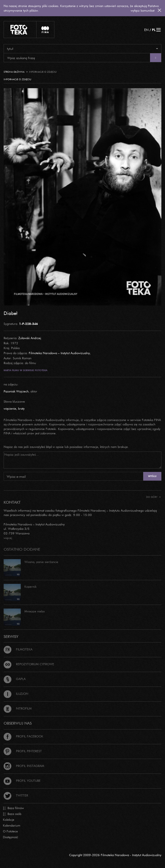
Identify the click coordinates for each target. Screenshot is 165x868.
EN (146, 30)
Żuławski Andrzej (30, 338)
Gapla (15, 679)
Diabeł (11, 313)
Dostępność (11, 837)
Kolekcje (9, 820)
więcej (8, 538)
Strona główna (14, 72)
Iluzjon (16, 694)
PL (154, 30)
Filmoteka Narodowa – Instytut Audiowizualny (59, 353)
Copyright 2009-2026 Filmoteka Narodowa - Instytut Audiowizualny (115, 855)
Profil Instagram (24, 766)
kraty (21, 408)
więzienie (10, 408)
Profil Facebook (23, 736)
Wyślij (152, 476)
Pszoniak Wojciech (16, 391)
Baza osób (12, 814)
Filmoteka (18, 649)
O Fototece (10, 831)
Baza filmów (13, 808)
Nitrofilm (18, 708)
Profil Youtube (22, 781)
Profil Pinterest (23, 751)
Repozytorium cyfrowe (29, 664)
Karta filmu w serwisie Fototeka (25, 370)
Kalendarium (12, 825)
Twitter (16, 795)
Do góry (154, 497)
